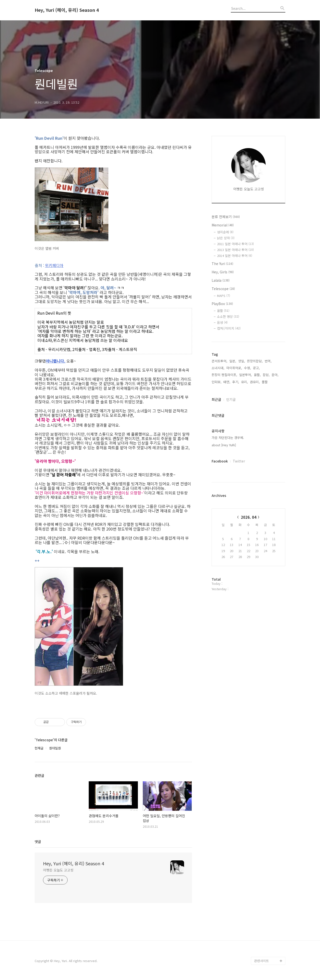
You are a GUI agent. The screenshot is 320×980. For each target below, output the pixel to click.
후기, (236, 382)
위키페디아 (54, 265)
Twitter (239, 461)
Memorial (223, 225)
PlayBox (222, 304)
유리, (245, 382)
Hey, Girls (223, 272)
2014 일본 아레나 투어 (235, 256)
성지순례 (225, 232)
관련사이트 (262, 961)
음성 (222, 322)
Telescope (223, 289)
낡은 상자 (226, 238)
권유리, (255, 382)
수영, (247, 368)
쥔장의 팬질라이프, (224, 375)
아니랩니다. (56, 361)
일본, (233, 361)
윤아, (275, 375)
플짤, (265, 382)
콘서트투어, (219, 361)
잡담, (266, 375)
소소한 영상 (228, 316)
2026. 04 (249, 517)
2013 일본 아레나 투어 (235, 250)
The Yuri (222, 264)
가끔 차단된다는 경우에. (228, 438)
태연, (227, 382)
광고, (256, 368)
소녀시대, (218, 368)
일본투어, (246, 375)
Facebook (220, 461)
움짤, (257, 375)
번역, (268, 361)
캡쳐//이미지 (229, 328)
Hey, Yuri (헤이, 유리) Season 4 (67, 10)
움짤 (223, 311)
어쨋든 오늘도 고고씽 (58, 870)
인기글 (231, 399)
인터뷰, (217, 382)
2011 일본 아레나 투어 (235, 244)
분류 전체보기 (226, 217)
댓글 (38, 841)
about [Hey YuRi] (224, 445)
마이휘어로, (234, 368)
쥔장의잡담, (255, 361)
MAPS (224, 296)
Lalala (221, 280)
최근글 (216, 399)
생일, (242, 361)
